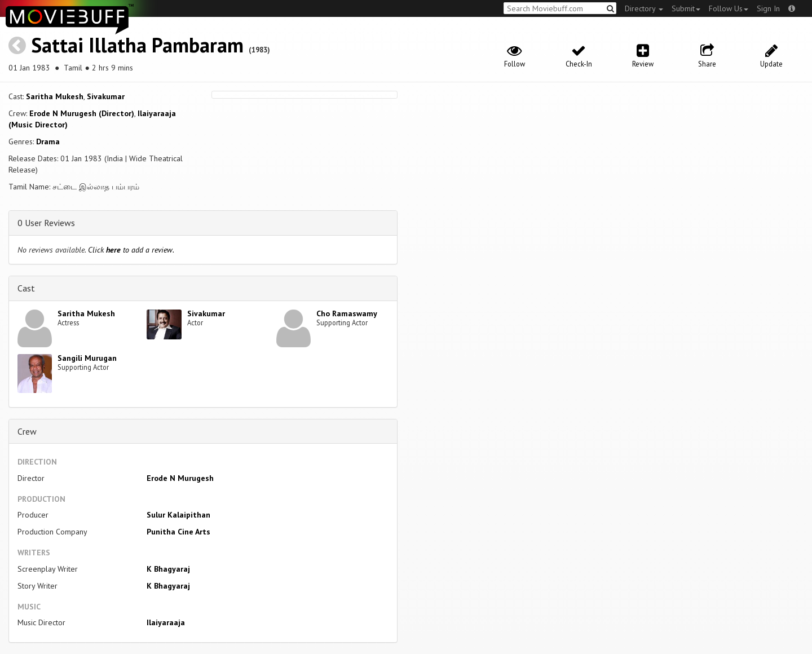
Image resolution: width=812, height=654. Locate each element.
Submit (686, 8)
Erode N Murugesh (180, 478)
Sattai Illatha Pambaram (137, 45)
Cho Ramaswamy (347, 313)
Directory (644, 8)
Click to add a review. (131, 250)
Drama (48, 142)
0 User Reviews (46, 223)
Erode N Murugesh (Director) (82, 113)
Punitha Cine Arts (178, 532)
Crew (27, 431)
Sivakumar (106, 96)
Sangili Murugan (87, 358)
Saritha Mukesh (55, 96)
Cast (26, 288)
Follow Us (729, 8)
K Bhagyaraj (168, 569)
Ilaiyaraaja (166, 622)
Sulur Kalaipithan (178, 515)
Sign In (768, 8)
